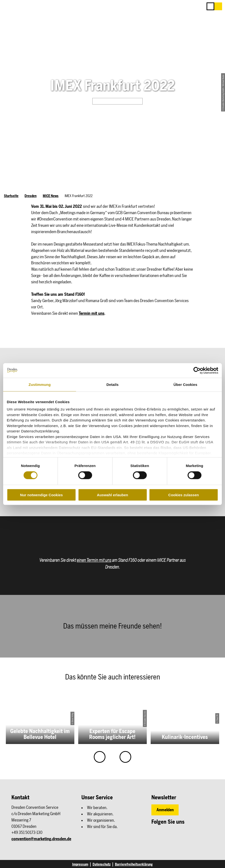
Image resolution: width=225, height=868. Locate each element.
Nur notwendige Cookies (42, 495)
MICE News (51, 196)
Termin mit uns (92, 313)
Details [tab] (112, 384)
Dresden (30, 196)
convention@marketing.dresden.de (41, 839)
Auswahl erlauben (112, 495)
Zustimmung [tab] (40, 384)
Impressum (80, 864)
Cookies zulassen (184, 495)
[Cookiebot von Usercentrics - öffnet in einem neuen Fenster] (197, 370)
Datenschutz (102, 864)
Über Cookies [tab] (185, 384)
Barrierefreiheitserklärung (134, 864)
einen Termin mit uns (94, 560)
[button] (218, 6)
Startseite (11, 196)
